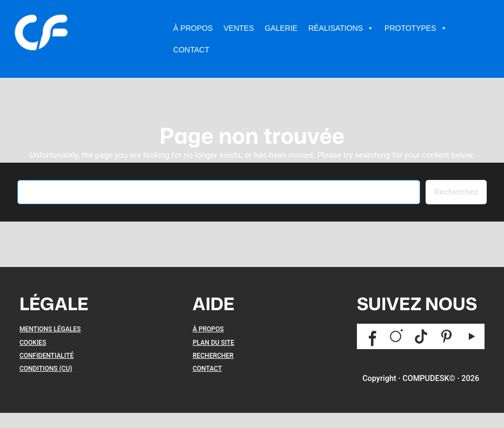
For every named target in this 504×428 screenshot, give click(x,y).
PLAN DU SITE (213, 343)
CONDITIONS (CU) (46, 369)
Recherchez (456, 192)
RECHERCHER (213, 356)
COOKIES (33, 343)
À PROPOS (208, 329)
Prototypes (416, 28)
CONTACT (207, 369)
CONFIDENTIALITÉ (47, 356)
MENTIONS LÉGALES (50, 329)
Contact (191, 50)
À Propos (193, 28)
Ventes (238, 28)
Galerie (281, 28)
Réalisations (341, 28)
